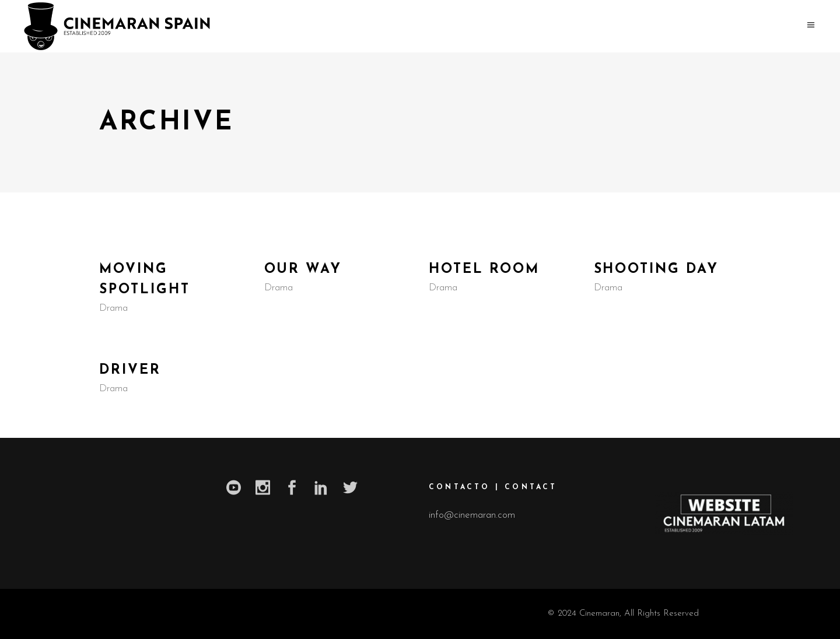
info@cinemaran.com (472, 515)
